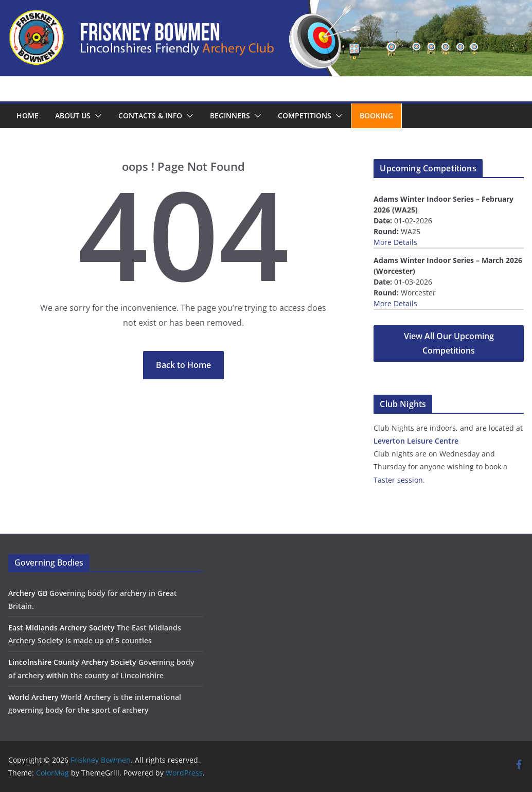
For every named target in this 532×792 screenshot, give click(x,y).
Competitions (305, 116)
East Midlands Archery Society (61, 628)
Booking (376, 116)
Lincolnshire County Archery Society (72, 662)
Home (28, 116)
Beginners (230, 116)
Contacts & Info (150, 116)
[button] (96, 116)
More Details (395, 242)
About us (73, 116)
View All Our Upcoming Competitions (449, 344)
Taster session (398, 480)
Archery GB (28, 593)
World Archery (33, 697)
